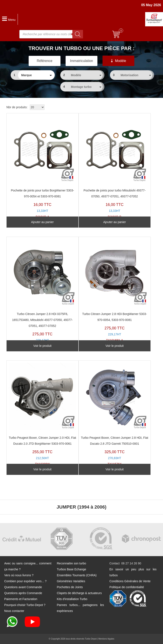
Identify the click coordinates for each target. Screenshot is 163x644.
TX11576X (115, 414)
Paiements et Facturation (21, 599)
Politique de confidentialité (127, 587)
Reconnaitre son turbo (72, 563)
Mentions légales (106, 639)
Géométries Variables (71, 581)
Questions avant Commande (23, 587)
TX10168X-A (115, 290)
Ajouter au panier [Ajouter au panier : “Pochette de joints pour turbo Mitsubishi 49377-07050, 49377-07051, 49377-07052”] (115, 222)
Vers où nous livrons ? (19, 575)
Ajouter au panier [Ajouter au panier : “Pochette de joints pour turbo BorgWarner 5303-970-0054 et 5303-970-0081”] (43, 222)
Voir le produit (42, 346)
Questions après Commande (23, 593)
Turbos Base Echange (72, 569)
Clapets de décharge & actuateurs (79, 593)
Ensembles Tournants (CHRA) (77, 575)
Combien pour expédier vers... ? (25, 581)
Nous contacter (14, 611)
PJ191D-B (115, 167)
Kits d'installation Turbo (72, 599)
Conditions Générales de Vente (130, 581)
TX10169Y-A (42, 293)
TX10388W (42, 414)
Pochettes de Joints (70, 587)
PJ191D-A (42, 167)
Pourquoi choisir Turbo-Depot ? (25, 605)
